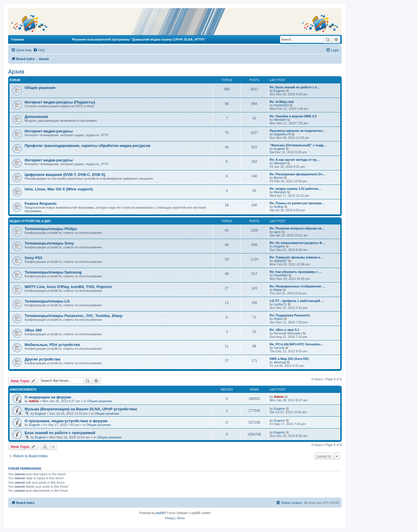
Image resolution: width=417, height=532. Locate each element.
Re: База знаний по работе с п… (295, 87)
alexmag (280, 362)
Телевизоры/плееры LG (47, 301)
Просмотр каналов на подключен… (297, 131)
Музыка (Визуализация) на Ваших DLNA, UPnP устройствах (81, 409)
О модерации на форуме (48, 397)
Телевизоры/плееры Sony (49, 243)
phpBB (160, 513)
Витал (278, 178)
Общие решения (40, 88)
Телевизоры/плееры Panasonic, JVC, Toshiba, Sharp (74, 316)
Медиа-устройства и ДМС (30, 221)
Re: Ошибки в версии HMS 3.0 (293, 116)
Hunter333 (281, 105)
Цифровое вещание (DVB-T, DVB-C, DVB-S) (65, 175)
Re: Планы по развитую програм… (297, 203)
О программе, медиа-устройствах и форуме (66, 421)
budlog (279, 207)
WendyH (280, 120)
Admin (34, 401)
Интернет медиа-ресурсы (49, 131)
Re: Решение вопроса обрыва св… (297, 228)
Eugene (279, 91)
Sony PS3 (33, 258)
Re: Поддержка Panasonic (290, 315)
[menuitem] (39, 50)
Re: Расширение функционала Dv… (298, 174)
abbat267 (281, 261)
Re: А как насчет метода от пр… (295, 160)
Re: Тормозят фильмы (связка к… (296, 257)
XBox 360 (33, 330)
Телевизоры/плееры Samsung (53, 272)
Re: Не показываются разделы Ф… (297, 243)
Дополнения (36, 117)
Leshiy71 (280, 304)
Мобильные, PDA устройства (52, 345)
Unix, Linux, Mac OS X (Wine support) (59, 189)
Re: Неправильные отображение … (297, 286)
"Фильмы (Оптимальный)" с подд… (298, 145)
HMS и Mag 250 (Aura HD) (289, 359)
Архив (16, 72)
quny (277, 232)
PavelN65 (281, 275)
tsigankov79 (282, 134)
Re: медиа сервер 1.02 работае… (296, 189)
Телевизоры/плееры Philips (51, 229)
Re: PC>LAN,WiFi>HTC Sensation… (297, 344)
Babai (278, 290)
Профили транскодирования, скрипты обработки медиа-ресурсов (87, 146)
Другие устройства (42, 359)
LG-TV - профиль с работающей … (297, 301)
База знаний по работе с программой (60, 433)
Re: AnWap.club (282, 102)
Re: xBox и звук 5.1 (284, 330)
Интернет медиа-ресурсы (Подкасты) (60, 102)
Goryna (279, 348)
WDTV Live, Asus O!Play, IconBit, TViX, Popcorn (68, 287)
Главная (18, 39)
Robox (279, 319)
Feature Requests (41, 204)
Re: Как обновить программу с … (296, 272)
